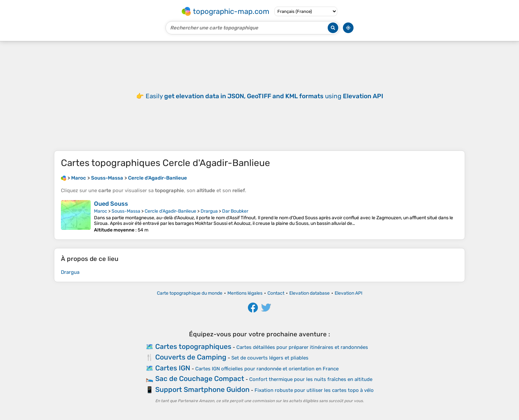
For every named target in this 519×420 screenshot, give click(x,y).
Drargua (209, 211)
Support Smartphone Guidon (202, 389)
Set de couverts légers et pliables (270, 358)
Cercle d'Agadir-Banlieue (170, 211)
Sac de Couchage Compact (200, 378)
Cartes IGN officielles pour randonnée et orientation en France (267, 369)
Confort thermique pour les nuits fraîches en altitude (311, 379)
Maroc (101, 211)
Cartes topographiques (193, 346)
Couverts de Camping (191, 357)
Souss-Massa (126, 211)
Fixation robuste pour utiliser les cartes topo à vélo (314, 390)
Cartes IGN (173, 368)
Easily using (264, 96)
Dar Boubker (235, 211)
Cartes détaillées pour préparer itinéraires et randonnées (302, 347)
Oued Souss (111, 204)
